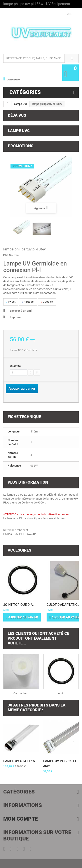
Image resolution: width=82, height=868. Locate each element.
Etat (6, 255)
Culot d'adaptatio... (63, 605)
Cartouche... (21, 693)
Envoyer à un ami (21, 311)
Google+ (47, 302)
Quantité (15, 366)
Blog (69, 14)
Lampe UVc (21, 104)
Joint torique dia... (19, 605)
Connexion (13, 80)
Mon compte (21, 819)
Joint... (61, 693)
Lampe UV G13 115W (19, 761)
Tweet (11, 302)
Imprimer (16, 317)
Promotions (21, 146)
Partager (28, 302)
